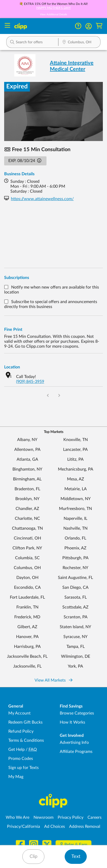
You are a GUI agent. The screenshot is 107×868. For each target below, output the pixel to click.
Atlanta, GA (27, 459)
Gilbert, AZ (27, 627)
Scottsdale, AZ (75, 607)
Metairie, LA (76, 489)
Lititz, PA (75, 459)
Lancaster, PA (75, 450)
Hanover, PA (27, 637)
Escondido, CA (27, 587)
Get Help (16, 750)
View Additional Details (53, 15)
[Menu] (7, 26)
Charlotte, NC (27, 519)
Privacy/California (24, 827)
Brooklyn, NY (27, 499)
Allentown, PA (27, 450)
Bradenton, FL (27, 489)
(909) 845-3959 (30, 382)
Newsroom (44, 817)
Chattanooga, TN (27, 528)
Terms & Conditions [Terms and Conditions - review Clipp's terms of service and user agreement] (26, 740)
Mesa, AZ (76, 479)
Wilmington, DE (76, 656)
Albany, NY (27, 440)
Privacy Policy (71, 817)
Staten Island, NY (75, 627)
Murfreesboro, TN (75, 509)
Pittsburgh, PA (75, 558)
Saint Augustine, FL (75, 578)
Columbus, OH (27, 568)
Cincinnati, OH (27, 538)
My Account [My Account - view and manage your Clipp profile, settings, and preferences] (19, 713)
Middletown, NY (76, 499)
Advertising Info (74, 743)
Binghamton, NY (27, 469)
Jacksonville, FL (27, 666)
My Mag (16, 777)
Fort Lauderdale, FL (27, 597)
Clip (34, 857)
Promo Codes (21, 759)
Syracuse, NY (75, 637)
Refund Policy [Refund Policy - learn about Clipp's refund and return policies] (21, 731)
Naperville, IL (75, 519)
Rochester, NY (75, 568)
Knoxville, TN (76, 440)
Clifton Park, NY (27, 548)
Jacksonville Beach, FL (27, 656)
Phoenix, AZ (75, 548)
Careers (95, 817)
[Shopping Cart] (99, 26)
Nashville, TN (75, 528)
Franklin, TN (27, 607)
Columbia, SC (27, 558)
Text (76, 857)
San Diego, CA (75, 587)
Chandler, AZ (27, 509)
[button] (89, 26)
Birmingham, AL (27, 479)
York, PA (75, 666)
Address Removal (85, 827)
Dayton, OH (27, 578)
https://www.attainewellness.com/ (42, 199)
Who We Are (18, 817)
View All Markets (53, 680)
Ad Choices (55, 827)
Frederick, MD (27, 617)
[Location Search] (79, 43)
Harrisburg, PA (27, 647)
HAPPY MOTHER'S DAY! (53, 8)
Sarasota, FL (76, 597)
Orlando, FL (75, 538)
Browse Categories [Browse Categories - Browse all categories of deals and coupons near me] (77, 713)
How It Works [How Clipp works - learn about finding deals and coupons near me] (72, 722)
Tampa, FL (76, 647)
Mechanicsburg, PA (76, 469)
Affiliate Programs (76, 752)
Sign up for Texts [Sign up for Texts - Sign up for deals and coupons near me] (24, 768)
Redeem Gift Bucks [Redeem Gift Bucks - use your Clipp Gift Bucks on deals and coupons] (25, 722)
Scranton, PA (76, 617)
